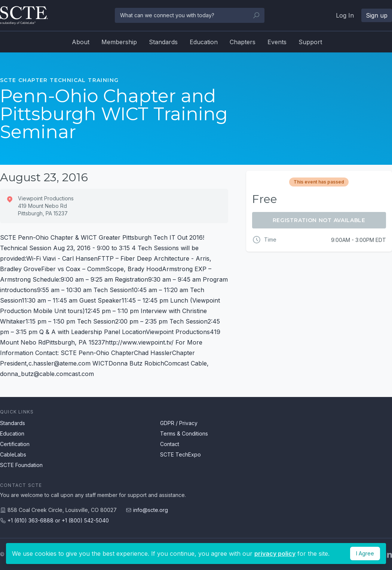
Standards (163, 42)
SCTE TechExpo (180, 454)
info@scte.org (151, 510)
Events (277, 42)
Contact (170, 444)
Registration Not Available (319, 220)
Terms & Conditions (184, 433)
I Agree (365, 553)
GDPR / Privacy (179, 423)
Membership (119, 42)
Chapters (243, 42)
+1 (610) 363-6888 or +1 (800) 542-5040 (58, 520)
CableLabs (13, 454)
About (81, 42)
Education (204, 42)
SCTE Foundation (21, 465)
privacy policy (275, 554)
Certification (15, 444)
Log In (345, 15)
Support (310, 42)
